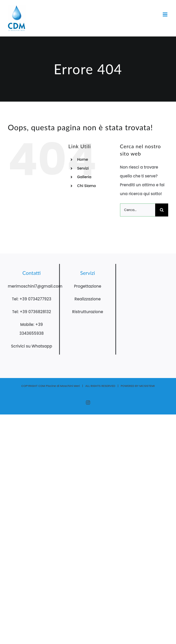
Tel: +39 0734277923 (31, 299)
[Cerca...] (138, 210)
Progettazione (88, 286)
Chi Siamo (86, 186)
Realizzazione (88, 299)
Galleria (84, 177)
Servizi (83, 168)
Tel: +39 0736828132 (31, 312)
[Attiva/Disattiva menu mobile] (165, 14)
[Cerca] (162, 210)
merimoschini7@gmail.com (35, 286)
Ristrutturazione (88, 312)
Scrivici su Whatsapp (32, 346)
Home (83, 159)
